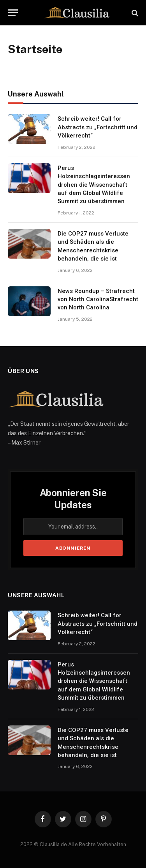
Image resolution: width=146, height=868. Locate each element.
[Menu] (13, 13)
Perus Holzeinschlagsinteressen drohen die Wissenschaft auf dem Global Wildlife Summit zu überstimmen (94, 185)
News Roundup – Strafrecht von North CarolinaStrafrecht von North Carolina (98, 299)
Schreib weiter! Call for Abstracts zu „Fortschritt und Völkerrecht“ (98, 127)
